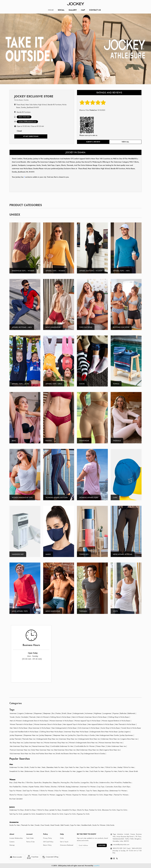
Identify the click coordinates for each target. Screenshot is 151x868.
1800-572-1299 (117, 848)
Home (51, 10)
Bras (14, 441)
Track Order (30, 838)
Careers (12, 842)
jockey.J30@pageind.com (27, 122)
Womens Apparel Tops (89, 498)
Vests (115, 611)
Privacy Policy (48, 838)
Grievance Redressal (67, 845)
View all (125, 142)
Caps (115, 498)
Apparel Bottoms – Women (91, 271)
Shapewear (84, 441)
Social (61, 10)
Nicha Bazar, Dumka (21, 100)
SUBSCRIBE (102, 845)
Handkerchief (18, 554)
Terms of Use (30, 842)
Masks (48, 554)
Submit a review (93, 142)
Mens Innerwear (53, 611)
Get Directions (31, 136)
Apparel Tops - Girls (54, 384)
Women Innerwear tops (22, 498)
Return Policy (47, 845)
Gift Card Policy (48, 842)
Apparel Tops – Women (55, 271)
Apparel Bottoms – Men (22, 327)
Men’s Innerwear (53, 327)
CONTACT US (95, 10)
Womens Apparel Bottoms (57, 498)
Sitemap (12, 845)
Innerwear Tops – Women (23, 271)
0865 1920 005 (24, 117)
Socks (82, 384)
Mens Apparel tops (20, 611)
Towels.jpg (84, 554)
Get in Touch (64, 842)
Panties (49, 441)
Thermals (117, 441)
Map (83, 10)
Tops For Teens (86, 327)
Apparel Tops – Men (121, 271)
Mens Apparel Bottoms (123, 554)
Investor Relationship (16, 838)
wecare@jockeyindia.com (121, 845)
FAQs (62, 838)
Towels (116, 384)
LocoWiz (97, 866)
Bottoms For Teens (121, 327)
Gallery (73, 10)
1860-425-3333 (136, 848)
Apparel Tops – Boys (20, 384)
